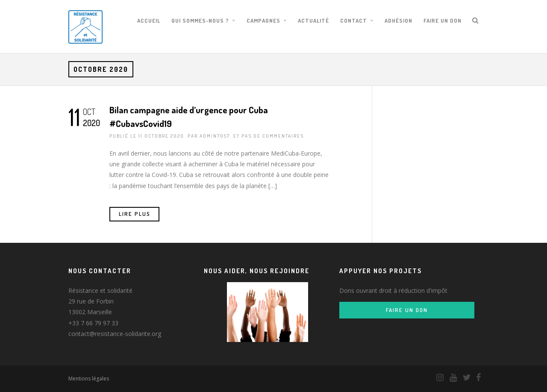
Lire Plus (135, 214)
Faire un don (443, 21)
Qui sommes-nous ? (200, 21)
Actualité (313, 21)
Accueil (149, 21)
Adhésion (398, 21)
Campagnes (263, 21)
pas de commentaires (273, 136)
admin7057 (215, 136)
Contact (354, 21)
